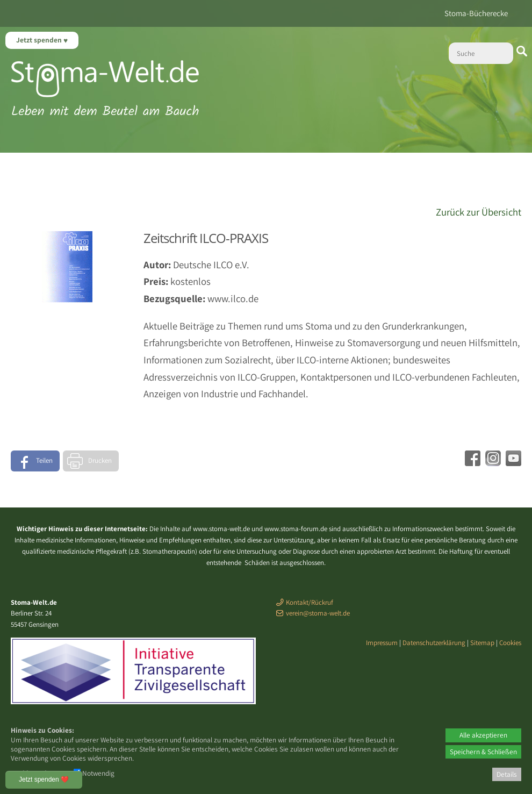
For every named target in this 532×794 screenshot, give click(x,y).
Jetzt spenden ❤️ (44, 779)
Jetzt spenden (40, 40)
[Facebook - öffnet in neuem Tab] (471, 462)
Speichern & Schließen (483, 752)
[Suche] (481, 53)
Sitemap (482, 643)
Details (507, 774)
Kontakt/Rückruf (310, 602)
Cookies (510, 643)
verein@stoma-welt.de (318, 613)
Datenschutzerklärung (434, 643)
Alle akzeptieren (483, 735)
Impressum (382, 643)
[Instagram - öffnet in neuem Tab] (492, 462)
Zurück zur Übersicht (479, 212)
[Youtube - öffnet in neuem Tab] (512, 462)
